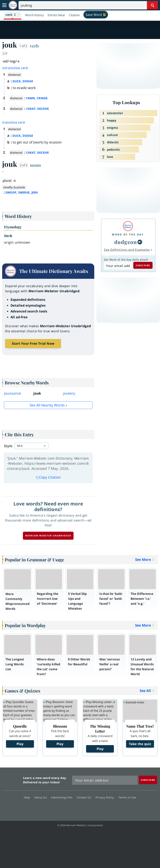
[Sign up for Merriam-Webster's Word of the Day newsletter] (105, 780)
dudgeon (126, 242)
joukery (69, 393)
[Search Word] (152, 5)
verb (34, 46)
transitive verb (14, 122)
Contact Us (85, 797)
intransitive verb (15, 68)
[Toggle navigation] (4, 5)
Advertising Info (63, 797)
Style (8, 446)
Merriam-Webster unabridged (48, 536)
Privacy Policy (106, 797)
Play (20, 744)
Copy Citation (48, 477)
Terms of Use (127, 797)
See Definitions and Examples (127, 250)
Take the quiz (140, 744)
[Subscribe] (148, 780)
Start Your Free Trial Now (33, 343)
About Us (41, 797)
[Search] (88, 5)
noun (36, 165)
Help (28, 797)
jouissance (13, 393)
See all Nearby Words (47, 405)
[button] (13, 15)
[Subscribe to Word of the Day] (118, 266)
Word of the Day (128, 234)
